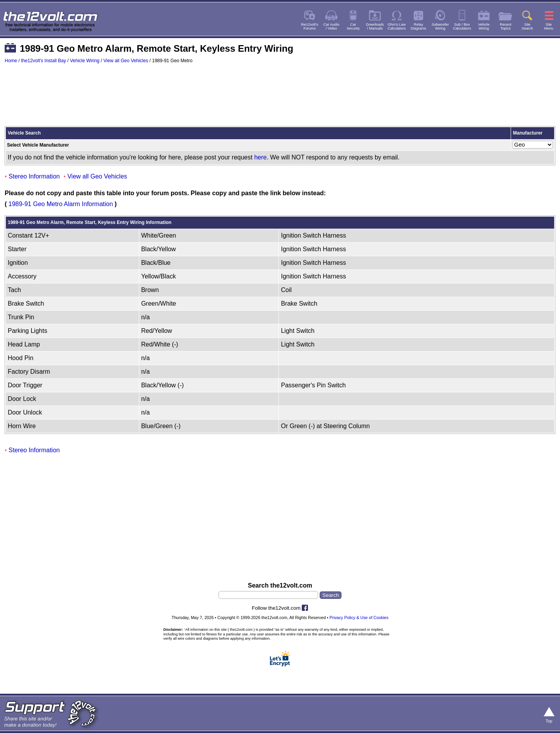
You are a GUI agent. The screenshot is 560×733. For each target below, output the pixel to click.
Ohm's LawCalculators (397, 26)
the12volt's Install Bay (44, 61)
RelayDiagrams (418, 26)
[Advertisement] (280, 98)
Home (11, 61)
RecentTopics (506, 26)
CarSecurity (353, 26)
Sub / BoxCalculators (462, 26)
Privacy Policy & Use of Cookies (359, 618)
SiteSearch (527, 26)
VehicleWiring (484, 26)
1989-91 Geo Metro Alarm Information (61, 204)
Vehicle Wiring (85, 61)
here (261, 157)
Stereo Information (34, 176)
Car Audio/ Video (332, 26)
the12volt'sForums (310, 26)
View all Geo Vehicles (126, 61)
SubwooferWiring (440, 26)
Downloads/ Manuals (375, 26)
